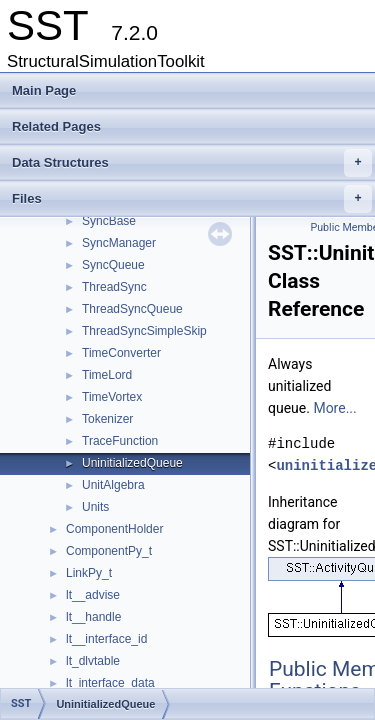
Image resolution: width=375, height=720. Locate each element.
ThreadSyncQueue (132, 309)
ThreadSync (114, 287)
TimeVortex (112, 397)
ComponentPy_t (109, 551)
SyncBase (109, 221)
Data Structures (192, 163)
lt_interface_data (110, 683)
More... (334, 408)
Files (192, 199)
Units (95, 507)
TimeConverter (121, 353)
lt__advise (93, 595)
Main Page (44, 90)
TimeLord (107, 375)
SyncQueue (113, 265)
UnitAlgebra (113, 485)
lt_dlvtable (93, 661)
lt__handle (93, 617)
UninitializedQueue (132, 463)
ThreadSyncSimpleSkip (144, 331)
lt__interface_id (106, 639)
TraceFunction (120, 441)
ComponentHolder (114, 529)
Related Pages (56, 126)
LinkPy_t (89, 573)
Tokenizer (107, 419)
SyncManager (119, 243)
